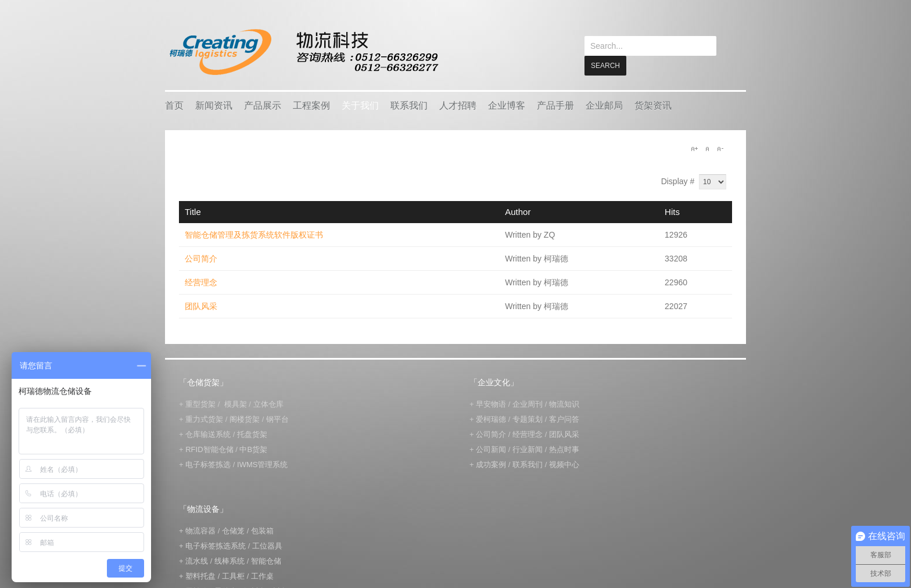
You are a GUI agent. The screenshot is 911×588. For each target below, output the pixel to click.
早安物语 (491, 404)
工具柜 (233, 576)
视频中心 (564, 464)
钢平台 (277, 419)
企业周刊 (528, 404)
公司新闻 (491, 449)
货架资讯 (653, 105)
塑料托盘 (200, 576)
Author (518, 211)
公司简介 (201, 258)
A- (720, 148)
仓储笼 (233, 530)
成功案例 (491, 464)
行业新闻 (528, 449)
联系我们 (409, 105)
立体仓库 (268, 404)
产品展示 (263, 105)
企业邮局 (604, 105)
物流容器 (200, 530)
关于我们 (360, 105)
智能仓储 (266, 560)
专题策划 (528, 419)
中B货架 (253, 449)
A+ (694, 148)
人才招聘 (458, 105)
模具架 (236, 404)
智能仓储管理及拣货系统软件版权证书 (254, 234)
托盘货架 (252, 434)
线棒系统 (229, 560)
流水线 (197, 560)
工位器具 (267, 545)
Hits (672, 211)
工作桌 (262, 576)
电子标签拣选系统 (215, 545)
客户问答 (564, 419)
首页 (174, 105)
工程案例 (311, 105)
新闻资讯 (214, 105)
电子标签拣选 (208, 464)
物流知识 (564, 404)
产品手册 (555, 105)
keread (303, 52)
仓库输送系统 (208, 434)
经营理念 (201, 282)
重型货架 (200, 404)
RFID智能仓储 (209, 449)
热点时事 (564, 449)
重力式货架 (204, 419)
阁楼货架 (245, 419)
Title (193, 211)
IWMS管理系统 (262, 464)
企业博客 (507, 105)
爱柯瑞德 (491, 419)
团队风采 (201, 306)
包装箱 (262, 530)
